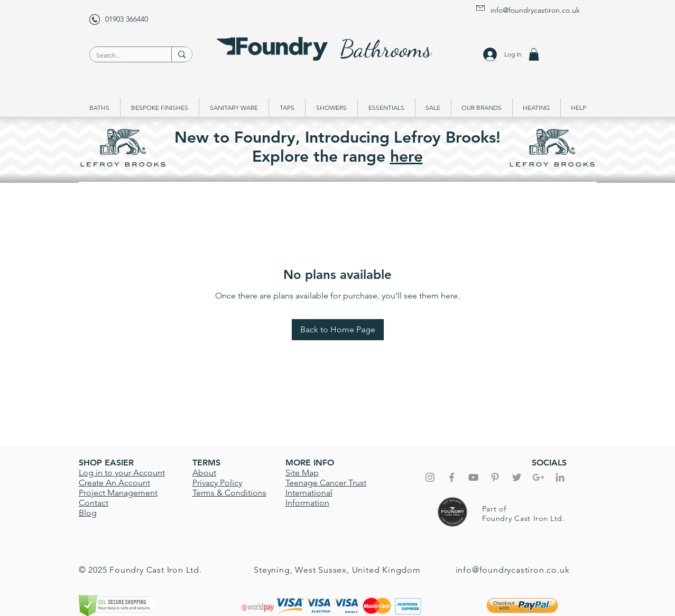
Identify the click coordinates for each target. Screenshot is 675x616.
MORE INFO (310, 463)
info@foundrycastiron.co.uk (535, 10)
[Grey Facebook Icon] (452, 477)
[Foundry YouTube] (473, 477)
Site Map (302, 473)
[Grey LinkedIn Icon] (560, 477)
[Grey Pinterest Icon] (495, 477)
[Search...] (123, 56)
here (406, 156)
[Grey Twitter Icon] (517, 477)
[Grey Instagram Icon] (430, 477)
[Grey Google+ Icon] (538, 477)
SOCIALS (549, 463)
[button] (534, 54)
